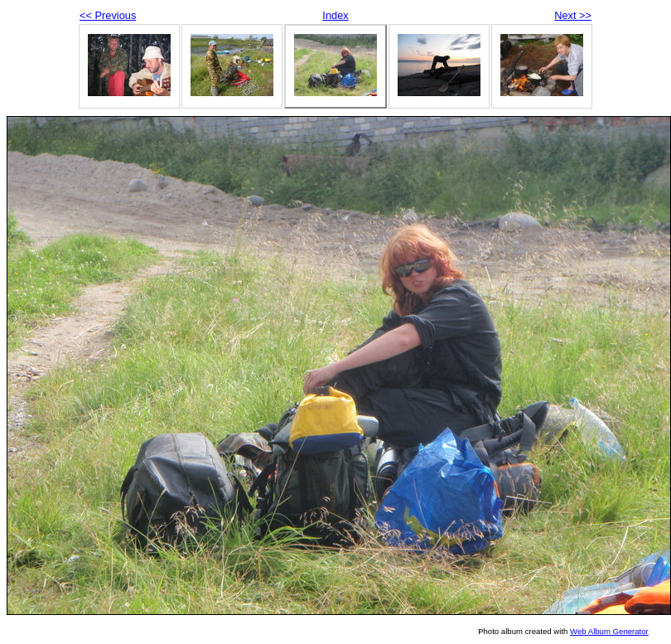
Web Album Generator (609, 631)
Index (335, 15)
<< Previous (108, 15)
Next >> (573, 15)
